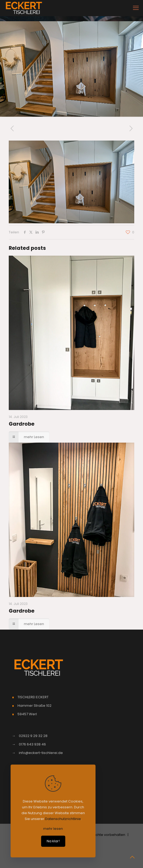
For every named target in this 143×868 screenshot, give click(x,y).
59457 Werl (27, 714)
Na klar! (53, 841)
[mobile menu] (136, 8)
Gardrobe (22, 424)
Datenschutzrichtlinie (63, 819)
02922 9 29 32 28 (33, 736)
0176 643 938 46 (32, 744)
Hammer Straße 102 (34, 706)
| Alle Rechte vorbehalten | (105, 835)
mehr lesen (53, 829)
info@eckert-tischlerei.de (41, 753)
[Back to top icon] (132, 857)
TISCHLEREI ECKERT (33, 697)
